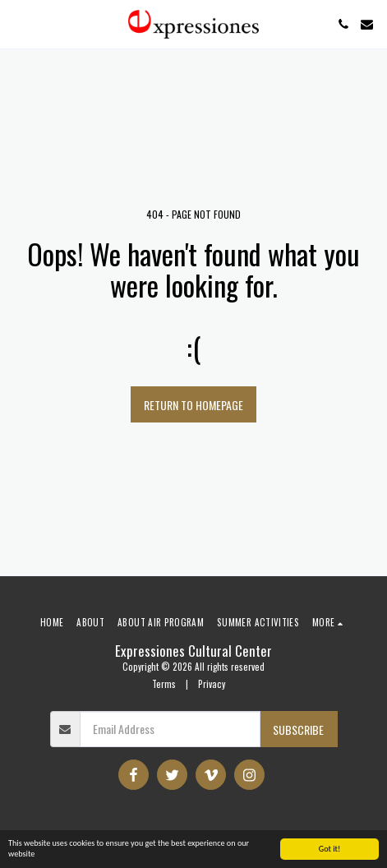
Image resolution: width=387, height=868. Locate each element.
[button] (18, 24)
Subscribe (298, 729)
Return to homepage (193, 405)
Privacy (212, 684)
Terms (164, 684)
